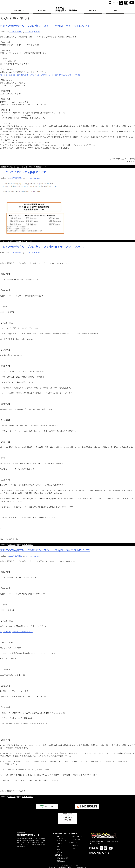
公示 (74, 848)
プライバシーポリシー (63, 865)
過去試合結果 (61, 861)
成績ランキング (77, 836)
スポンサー (60, 846)
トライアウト (27, 167)
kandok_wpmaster (32, 31)
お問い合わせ (61, 852)
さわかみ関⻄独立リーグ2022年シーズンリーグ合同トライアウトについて (45, 26)
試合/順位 (42, 11)
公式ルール (60, 849)
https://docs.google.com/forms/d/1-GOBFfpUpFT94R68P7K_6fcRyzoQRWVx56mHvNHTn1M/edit (40, 75)
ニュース (115, 11)
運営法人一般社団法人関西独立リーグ (61, 838)
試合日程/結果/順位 (62, 858)
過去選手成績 (76, 839)
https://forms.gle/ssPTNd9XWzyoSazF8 (16, 632)
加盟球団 (59, 843)
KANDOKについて (20, 11)
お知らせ (12, 167)
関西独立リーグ (40, 167)
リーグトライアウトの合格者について (23, 172)
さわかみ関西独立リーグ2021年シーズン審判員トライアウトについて (43, 247)
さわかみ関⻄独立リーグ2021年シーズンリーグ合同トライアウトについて (45, 550)
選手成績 (93, 11)
